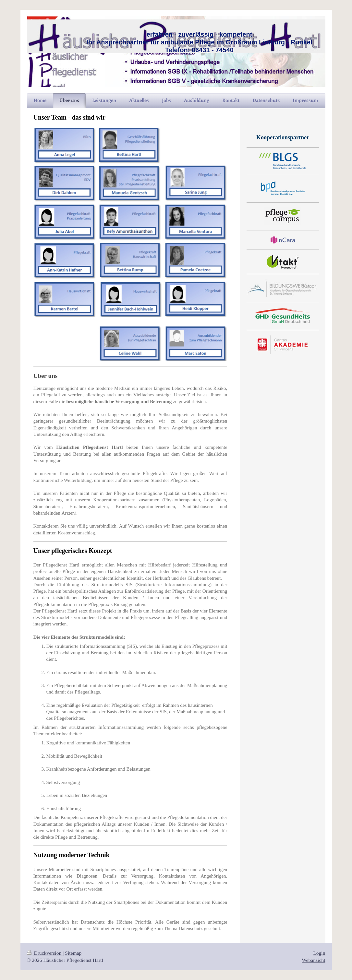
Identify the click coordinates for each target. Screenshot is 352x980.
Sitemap (73, 953)
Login (319, 953)
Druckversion (45, 953)
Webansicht (313, 960)
